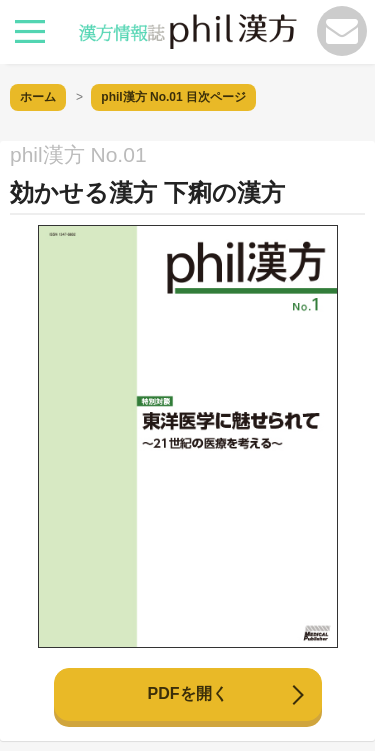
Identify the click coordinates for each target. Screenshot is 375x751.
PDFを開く (188, 693)
